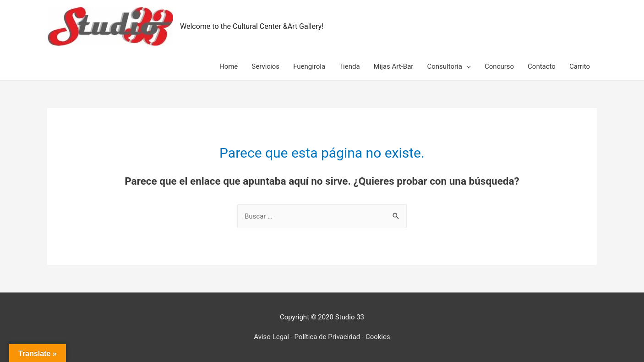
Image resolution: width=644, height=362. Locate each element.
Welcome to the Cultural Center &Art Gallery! (252, 26)
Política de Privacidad (327, 337)
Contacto (542, 66)
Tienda (349, 66)
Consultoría (445, 66)
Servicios (265, 66)
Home (229, 66)
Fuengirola (309, 66)
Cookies (378, 337)
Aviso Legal (271, 337)
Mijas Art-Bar (394, 66)
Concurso (499, 66)
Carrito (580, 66)
